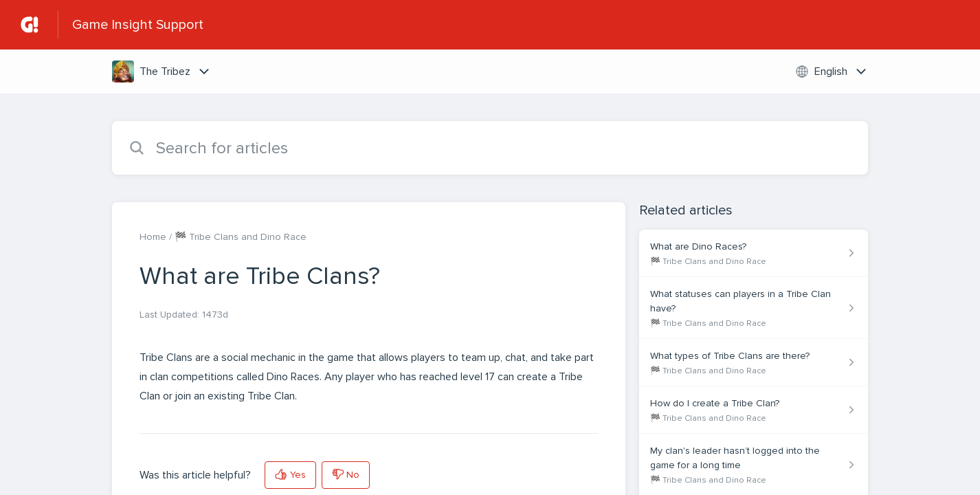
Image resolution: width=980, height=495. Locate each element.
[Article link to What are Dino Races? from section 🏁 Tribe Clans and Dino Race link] (754, 253)
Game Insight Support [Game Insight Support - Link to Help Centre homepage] (138, 25)
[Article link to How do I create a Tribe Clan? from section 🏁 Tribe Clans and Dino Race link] (754, 410)
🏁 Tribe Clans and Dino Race (241, 237)
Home (153, 237)
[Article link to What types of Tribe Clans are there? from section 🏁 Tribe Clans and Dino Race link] (754, 363)
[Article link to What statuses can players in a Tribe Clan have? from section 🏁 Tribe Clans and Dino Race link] (754, 308)
